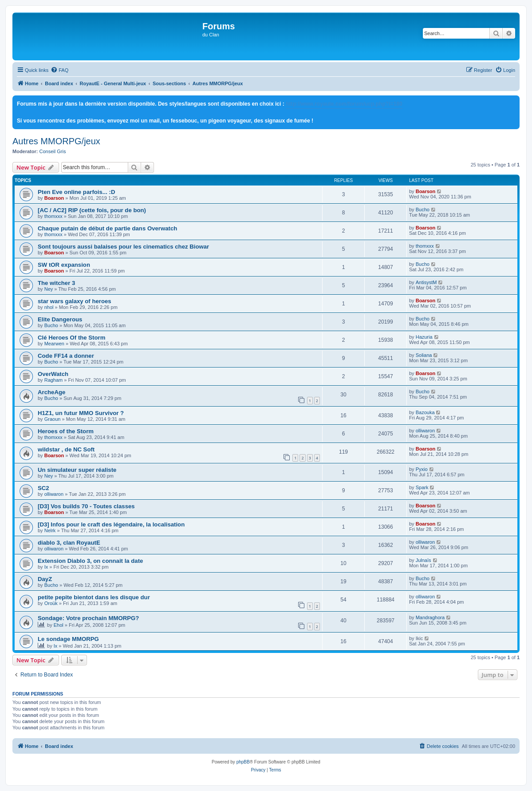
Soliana (424, 355)
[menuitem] (59, 70)
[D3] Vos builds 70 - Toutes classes (86, 506)
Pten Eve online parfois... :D (76, 192)
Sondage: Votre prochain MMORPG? (88, 618)
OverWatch (53, 374)
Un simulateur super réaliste (77, 470)
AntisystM (426, 282)
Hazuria (424, 337)
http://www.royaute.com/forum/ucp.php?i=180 (344, 104)
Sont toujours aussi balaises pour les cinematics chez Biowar (123, 247)
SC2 (43, 488)
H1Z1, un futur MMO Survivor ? (81, 413)
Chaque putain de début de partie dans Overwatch (107, 228)
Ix (46, 567)
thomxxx (53, 216)
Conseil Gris (53, 151)
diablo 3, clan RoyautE (69, 543)
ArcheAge (51, 392)
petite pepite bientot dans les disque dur (94, 597)
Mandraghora (430, 617)
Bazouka (425, 412)
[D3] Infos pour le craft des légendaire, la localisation (111, 524)
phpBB (243, 762)
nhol (49, 307)
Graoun (53, 419)
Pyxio (422, 469)
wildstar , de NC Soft (66, 449)
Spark (422, 487)
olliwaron (425, 431)
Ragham (54, 380)
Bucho (423, 210)
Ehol (59, 625)
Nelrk (50, 530)
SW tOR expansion (64, 265)
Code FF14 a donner (66, 356)
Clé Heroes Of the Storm (71, 338)
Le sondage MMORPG (68, 639)
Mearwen (54, 344)
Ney (49, 289)
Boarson (54, 198)
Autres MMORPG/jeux (56, 141)
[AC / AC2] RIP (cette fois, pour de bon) (92, 210)
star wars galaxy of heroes (75, 301)
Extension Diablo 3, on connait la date (90, 561)
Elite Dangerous (60, 319)
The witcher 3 (56, 283)
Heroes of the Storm (66, 431)
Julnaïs (424, 560)
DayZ (45, 579)
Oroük (51, 603)
